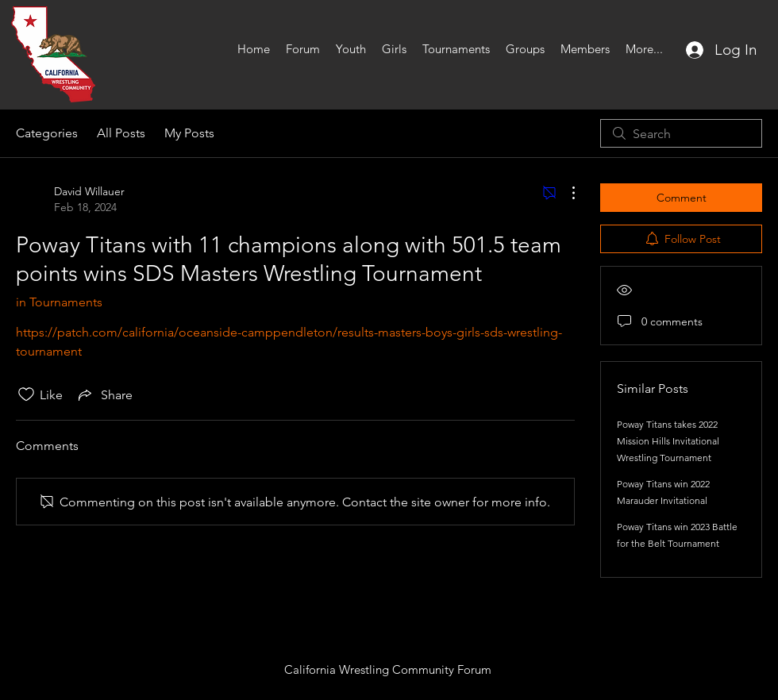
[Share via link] (104, 394)
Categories (47, 133)
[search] (681, 133)
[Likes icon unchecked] (26, 394)
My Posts (189, 133)
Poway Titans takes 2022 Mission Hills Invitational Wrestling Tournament (668, 441)
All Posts (121, 133)
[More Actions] (565, 193)
